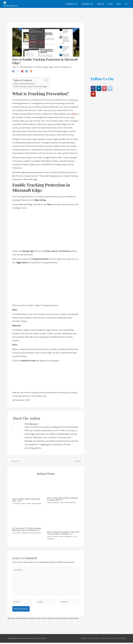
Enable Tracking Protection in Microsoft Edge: (31, 85)
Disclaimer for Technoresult (109, 640)
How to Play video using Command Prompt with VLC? (62, 497)
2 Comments (16, 502)
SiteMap (98, 640)
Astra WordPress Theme (39, 640)
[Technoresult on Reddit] (110, 87)
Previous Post (14, 459)
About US (91, 640)
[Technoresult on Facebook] (93, 87)
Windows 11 (70, 535)
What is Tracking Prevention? (24, 82)
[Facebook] (13, 70)
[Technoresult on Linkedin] (99, 87)
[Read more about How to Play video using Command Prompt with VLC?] (63, 485)
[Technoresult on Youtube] (93, 92)
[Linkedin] (27, 70)
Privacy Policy (122, 640)
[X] (18, 70)
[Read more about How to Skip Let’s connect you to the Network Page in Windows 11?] (63, 517)
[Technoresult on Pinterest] (104, 87)
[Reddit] (31, 70)
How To (16, 65)
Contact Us (84, 640)
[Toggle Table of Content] (45, 79)
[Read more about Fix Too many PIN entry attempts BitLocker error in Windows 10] (28, 515)
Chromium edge (43, 65)
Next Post (79, 459)
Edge (53, 65)
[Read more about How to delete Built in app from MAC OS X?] (28, 485)
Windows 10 (69, 65)
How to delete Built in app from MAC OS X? (26, 498)
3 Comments (16, 531)
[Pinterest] (22, 70)
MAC (29, 502)
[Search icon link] (126, 4)
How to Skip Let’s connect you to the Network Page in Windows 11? (63, 531)
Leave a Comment (53, 501)
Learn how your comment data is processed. (62, 619)
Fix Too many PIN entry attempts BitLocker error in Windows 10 (27, 527)
